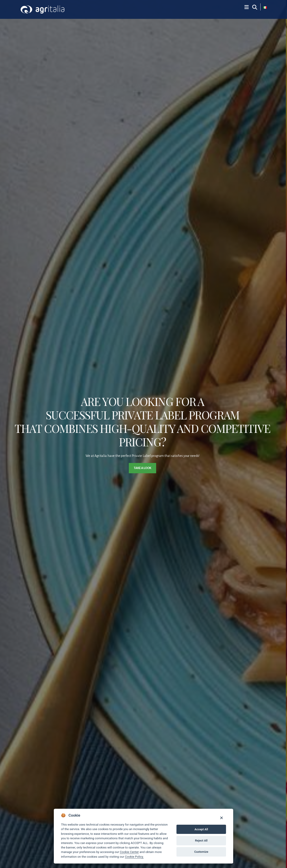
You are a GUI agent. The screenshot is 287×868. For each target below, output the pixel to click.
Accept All (201, 829)
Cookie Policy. (134, 857)
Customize (201, 852)
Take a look (143, 468)
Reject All (201, 841)
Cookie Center (129, 852)
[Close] (221, 818)
